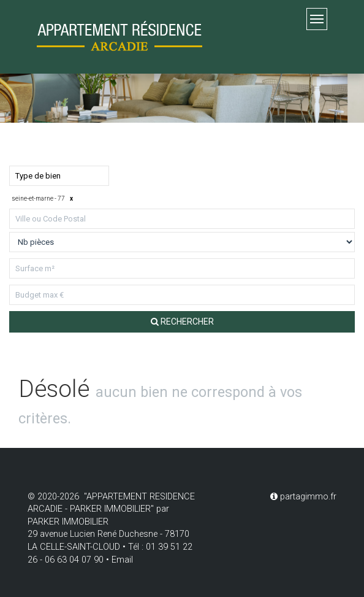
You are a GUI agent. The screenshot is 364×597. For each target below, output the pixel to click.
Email (122, 560)
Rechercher (182, 322)
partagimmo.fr (303, 497)
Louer (88, 141)
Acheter (31, 141)
